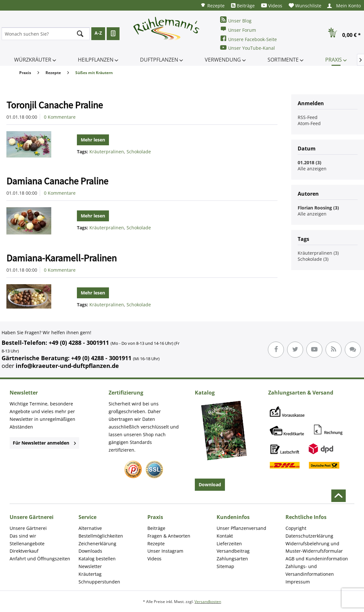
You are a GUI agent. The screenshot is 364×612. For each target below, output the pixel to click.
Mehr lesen (93, 140)
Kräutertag (90, 574)
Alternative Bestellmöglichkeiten (101, 532)
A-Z (98, 33)
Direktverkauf (24, 551)
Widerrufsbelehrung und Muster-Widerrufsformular (314, 547)
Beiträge (243, 6)
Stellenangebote (27, 544)
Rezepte (212, 5)
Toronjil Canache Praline (55, 105)
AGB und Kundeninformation (317, 559)
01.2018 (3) (310, 162)
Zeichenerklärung (97, 544)
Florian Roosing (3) (318, 208)
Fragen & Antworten (169, 536)
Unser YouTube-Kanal (248, 48)
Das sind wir (23, 536)
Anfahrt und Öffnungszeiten (40, 559)
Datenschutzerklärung (309, 536)
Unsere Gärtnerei (28, 528)
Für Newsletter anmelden (44, 443)
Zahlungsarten (232, 559)
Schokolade (139, 152)
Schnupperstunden (99, 582)
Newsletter (90, 566)
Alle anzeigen (312, 169)
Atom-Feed (309, 123)
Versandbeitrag (233, 551)
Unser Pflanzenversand (241, 528)
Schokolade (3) (313, 259)
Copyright (296, 528)
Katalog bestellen (97, 559)
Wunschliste (305, 6)
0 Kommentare (60, 117)
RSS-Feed (308, 117)
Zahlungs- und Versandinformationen (310, 570)
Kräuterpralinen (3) (318, 253)
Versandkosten (208, 602)
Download (210, 484)
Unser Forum (238, 29)
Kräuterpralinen (107, 152)
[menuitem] (212, 5)
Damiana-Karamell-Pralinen (62, 258)
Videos (272, 6)
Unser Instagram (165, 551)
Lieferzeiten (229, 544)
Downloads (90, 551)
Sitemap (225, 566)
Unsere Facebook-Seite (248, 39)
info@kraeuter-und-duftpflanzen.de (67, 366)
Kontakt (225, 536)
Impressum (298, 582)
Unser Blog (236, 20)
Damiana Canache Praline (57, 181)
